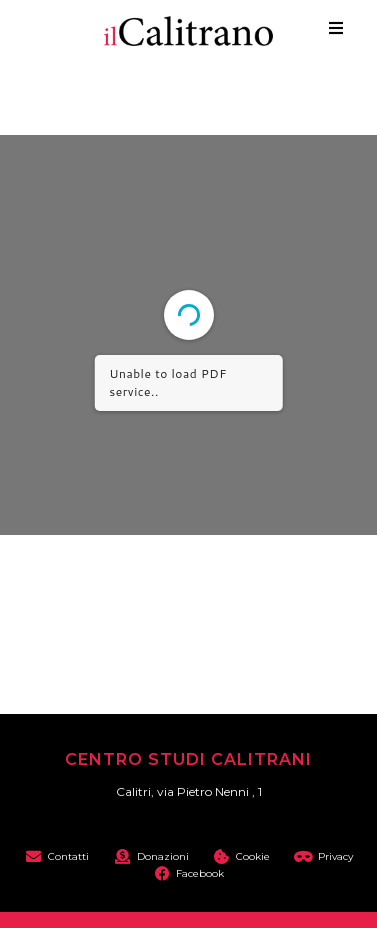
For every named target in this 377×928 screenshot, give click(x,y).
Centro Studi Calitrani (188, 759)
